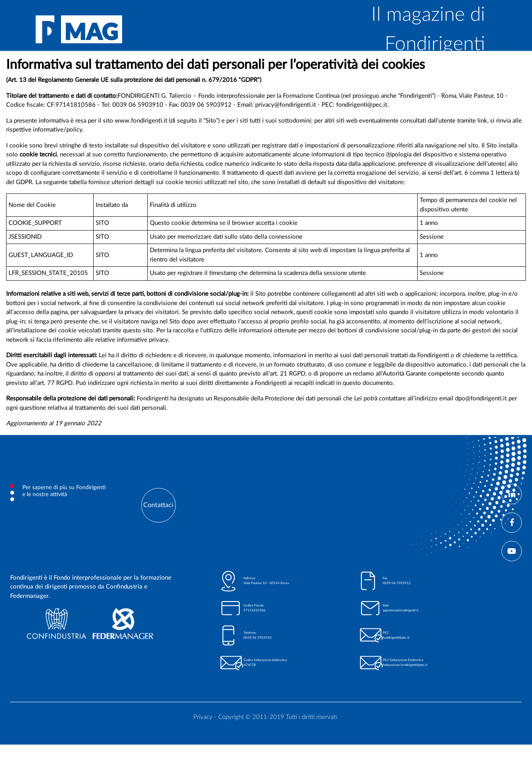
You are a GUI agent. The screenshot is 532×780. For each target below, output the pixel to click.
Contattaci (158, 505)
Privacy (203, 717)
